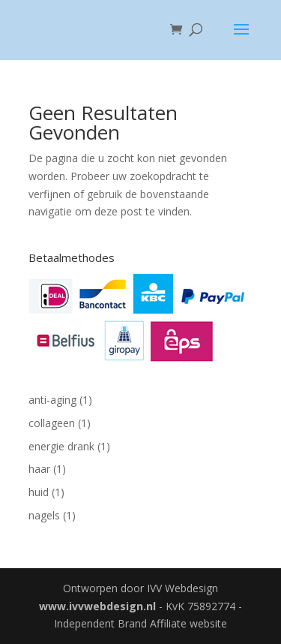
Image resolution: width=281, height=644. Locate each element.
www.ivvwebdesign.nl (97, 606)
